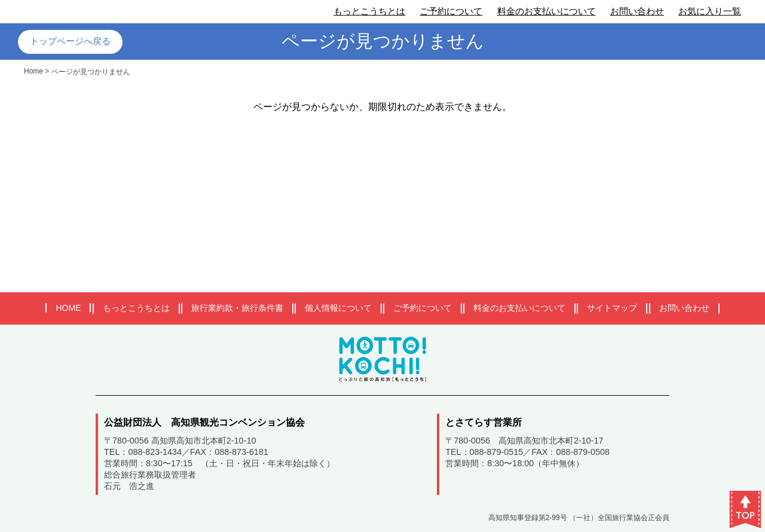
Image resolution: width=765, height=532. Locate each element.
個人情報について (338, 308)
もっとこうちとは (369, 11)
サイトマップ (612, 308)
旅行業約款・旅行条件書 (237, 308)
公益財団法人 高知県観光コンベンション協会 (204, 422)
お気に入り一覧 (710, 11)
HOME (68, 308)
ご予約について (451, 11)
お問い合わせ (637, 11)
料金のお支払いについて (547, 11)
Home (33, 71)
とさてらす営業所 (484, 422)
